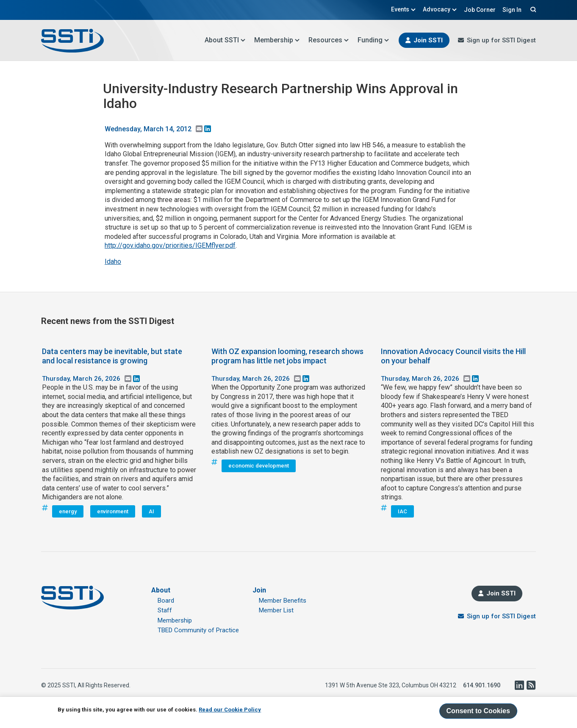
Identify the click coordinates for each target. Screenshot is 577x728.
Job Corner (480, 10)
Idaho (113, 262)
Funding (373, 40)
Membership (277, 40)
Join (259, 590)
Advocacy (440, 9)
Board (166, 601)
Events (404, 9)
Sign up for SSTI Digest (501, 40)
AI (151, 511)
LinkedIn (519, 685)
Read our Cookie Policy (230, 710)
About (161, 590)
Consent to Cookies (478, 711)
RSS (531, 685)
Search (532, 9)
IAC (402, 511)
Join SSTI (428, 40)
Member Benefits (283, 601)
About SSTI (225, 40)
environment (113, 511)
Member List (276, 610)
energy (68, 511)
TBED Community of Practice (198, 630)
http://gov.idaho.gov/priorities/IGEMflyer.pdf (170, 245)
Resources (329, 40)
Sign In (512, 10)
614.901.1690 (482, 685)
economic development (259, 466)
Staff (165, 610)
